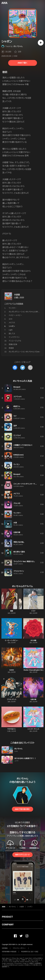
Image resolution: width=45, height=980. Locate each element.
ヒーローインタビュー (12, 640)
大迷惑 (17, 295)
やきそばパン (12, 729)
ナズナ (33, 611)
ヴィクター (13, 308)
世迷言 (11, 348)
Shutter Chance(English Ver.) (33, 670)
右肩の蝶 (33, 699)
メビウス (12, 323)
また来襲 (33, 640)
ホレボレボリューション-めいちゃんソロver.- (25, 352)
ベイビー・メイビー (15, 315)
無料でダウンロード (22, 855)
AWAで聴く (22, 63)
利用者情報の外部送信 (9, 952)
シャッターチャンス (33, 729)
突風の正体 (13, 344)
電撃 (12, 611)
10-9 (10, 319)
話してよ (12, 333)
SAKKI (12, 670)
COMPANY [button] (8, 924)
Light (11, 330)
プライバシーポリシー (19, 948)
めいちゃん (18, 46)
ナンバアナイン (14, 337)
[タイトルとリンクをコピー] (30, 368)
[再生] (41, 43)
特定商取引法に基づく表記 (30, 952)
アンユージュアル (15, 341)
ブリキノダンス (12, 699)
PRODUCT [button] (7, 917)
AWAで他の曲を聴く (22, 809)
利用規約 (5, 948)
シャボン (30, 907)
